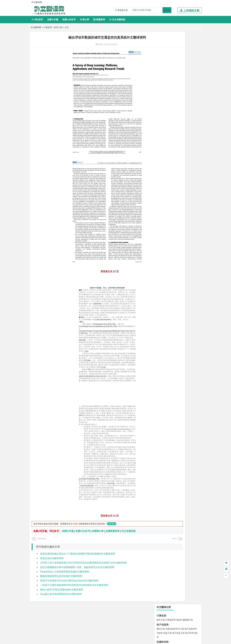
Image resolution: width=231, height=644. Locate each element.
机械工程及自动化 (174, 74)
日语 (192, 155)
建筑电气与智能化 (168, 107)
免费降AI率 (98, 531)
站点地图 (145, 641)
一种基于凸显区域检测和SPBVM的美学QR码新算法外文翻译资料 (74, 585)
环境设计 (161, 311)
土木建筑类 (162, 216)
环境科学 (170, 259)
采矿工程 (183, 272)
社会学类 (161, 324)
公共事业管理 (174, 142)
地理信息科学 (163, 242)
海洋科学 (163, 211)
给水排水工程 (168, 233)
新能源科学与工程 (185, 107)
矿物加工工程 (163, 272)
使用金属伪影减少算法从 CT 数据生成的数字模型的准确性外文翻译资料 (78, 554)
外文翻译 (161, 357)
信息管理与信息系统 (184, 138)
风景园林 (185, 316)
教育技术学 (184, 155)
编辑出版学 (173, 155)
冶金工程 (168, 276)
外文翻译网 (36, 27)
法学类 (160, 164)
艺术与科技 (175, 316)
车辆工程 (161, 74)
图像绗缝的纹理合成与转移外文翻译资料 (61, 576)
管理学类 (161, 134)
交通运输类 (162, 173)
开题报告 (161, 347)
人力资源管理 (187, 142)
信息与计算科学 (171, 103)
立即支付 (112, 524)
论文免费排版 (117, 19)
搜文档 (167, 10)
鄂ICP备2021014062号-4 (128, 641)
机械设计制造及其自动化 (179, 78)
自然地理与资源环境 (179, 246)
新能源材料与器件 (170, 194)
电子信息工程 (178, 61)
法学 (159, 168)
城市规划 (161, 229)
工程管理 (185, 225)
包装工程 (170, 82)
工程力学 (161, 95)
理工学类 (161, 91)
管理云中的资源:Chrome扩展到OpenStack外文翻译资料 (69, 581)
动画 (196, 311)
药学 (174, 298)
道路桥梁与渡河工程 (175, 177)
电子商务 (176, 125)
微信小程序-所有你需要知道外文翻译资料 (62, 590)
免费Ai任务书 (69, 19)
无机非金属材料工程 (184, 190)
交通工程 (189, 177)
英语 (165, 155)
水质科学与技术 (181, 259)
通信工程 (161, 57)
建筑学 (160, 225)
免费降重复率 (113, 531)
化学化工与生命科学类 (168, 290)
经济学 (190, 125)
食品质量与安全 (164, 298)
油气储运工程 (189, 99)
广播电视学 (171, 159)
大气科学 (165, 246)
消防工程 (191, 272)
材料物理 (170, 190)
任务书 (160, 362)
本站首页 (37, 19)
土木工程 (170, 220)
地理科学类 (162, 238)
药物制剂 (180, 298)
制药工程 (185, 294)
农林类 (160, 333)
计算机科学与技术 (174, 48)
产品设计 (180, 311)
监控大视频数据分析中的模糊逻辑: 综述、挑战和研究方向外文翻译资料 (77, 567)
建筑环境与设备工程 (175, 229)
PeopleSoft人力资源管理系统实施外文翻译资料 (65, 572)
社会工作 (174, 329)
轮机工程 (178, 99)
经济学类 (161, 120)
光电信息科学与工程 (175, 57)
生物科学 (186, 302)
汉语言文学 (181, 159)
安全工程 (174, 272)
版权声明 (154, 613)
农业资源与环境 (171, 338)
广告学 (160, 155)
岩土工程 (161, 220)
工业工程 (178, 82)
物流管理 (170, 285)
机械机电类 (162, 70)
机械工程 (180, 86)
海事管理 (161, 207)
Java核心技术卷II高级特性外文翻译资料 (61, 594)
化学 (179, 302)
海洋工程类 (162, 203)
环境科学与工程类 (166, 255)
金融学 (184, 125)
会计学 (164, 142)
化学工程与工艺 (164, 294)
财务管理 (170, 138)
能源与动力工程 (181, 95)
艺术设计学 (171, 311)
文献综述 (161, 352)
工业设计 (189, 311)
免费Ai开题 (53, 19)
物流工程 (161, 285)
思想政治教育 (163, 329)
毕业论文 (161, 342)
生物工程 (172, 302)
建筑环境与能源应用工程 (186, 220)
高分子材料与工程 (187, 194)
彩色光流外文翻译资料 (52, 558)
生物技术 (193, 294)
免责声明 (169, 613)
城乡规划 (193, 225)
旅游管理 (165, 146)
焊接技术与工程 (169, 86)
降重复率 (99, 19)
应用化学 (176, 294)
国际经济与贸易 (164, 125)
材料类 (160, 182)
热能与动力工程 (175, 112)
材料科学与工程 (164, 186)
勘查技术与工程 (179, 276)
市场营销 (161, 138)
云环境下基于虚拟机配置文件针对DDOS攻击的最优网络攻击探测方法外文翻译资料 (84, 563)
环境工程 (161, 259)
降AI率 (84, 19)
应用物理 (170, 95)
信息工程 (168, 61)
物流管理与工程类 (166, 281)
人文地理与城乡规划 (179, 242)
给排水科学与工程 (172, 225)
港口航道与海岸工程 (175, 207)
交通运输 (161, 177)
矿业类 (160, 268)
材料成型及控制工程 (181, 186)
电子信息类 (162, 52)
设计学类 (161, 307)
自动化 (171, 99)
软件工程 (58, 27)
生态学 (160, 338)
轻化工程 (163, 302)
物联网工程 (188, 48)
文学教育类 (162, 151)
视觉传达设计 (163, 316)
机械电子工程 (189, 74)
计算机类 (48, 27)
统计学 (181, 103)
